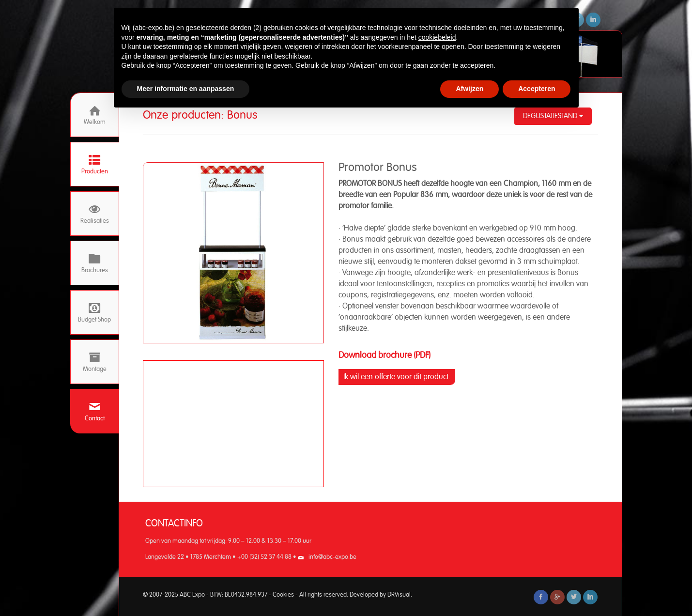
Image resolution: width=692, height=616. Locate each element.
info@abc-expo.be (332, 557)
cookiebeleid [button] (437, 37)
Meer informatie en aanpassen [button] (186, 89)
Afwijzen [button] (469, 89)
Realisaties (95, 214)
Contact (95, 411)
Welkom (95, 115)
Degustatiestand (553, 116)
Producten (95, 164)
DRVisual (399, 595)
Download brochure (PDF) (384, 355)
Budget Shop (94, 313)
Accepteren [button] (537, 89)
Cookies (283, 595)
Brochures (95, 263)
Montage (95, 362)
